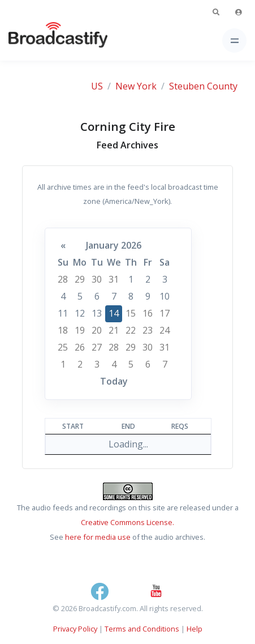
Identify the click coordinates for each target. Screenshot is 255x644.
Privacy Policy (75, 629)
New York (136, 86)
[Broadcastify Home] (40, 40)
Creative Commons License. (127, 522)
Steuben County (203, 86)
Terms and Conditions (142, 629)
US (97, 86)
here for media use (98, 537)
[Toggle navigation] (234, 40)
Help (195, 629)
